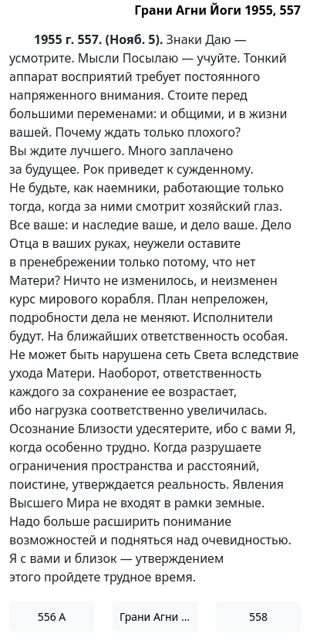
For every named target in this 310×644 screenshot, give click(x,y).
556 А (52, 617)
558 (258, 617)
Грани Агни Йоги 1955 (158, 617)
